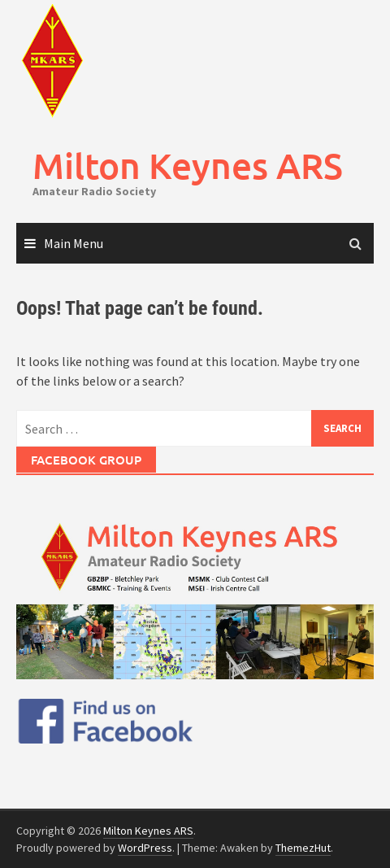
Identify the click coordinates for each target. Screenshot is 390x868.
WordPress (145, 848)
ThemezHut (303, 848)
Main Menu (74, 243)
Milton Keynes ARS (188, 166)
